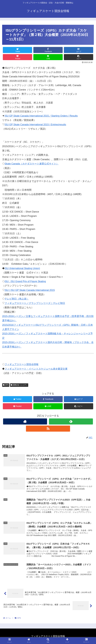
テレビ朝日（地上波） (17, 299)
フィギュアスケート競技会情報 (22, 364)
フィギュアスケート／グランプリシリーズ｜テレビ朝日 (35, 303)
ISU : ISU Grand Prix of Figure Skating (25, 281)
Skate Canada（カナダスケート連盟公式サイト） (32, 164)
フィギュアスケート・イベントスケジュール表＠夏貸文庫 (36, 369)
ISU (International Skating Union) (22, 268)
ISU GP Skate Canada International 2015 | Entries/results (35, 125)
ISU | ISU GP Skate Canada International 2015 (30, 290)
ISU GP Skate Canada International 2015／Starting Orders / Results (41, 116)
